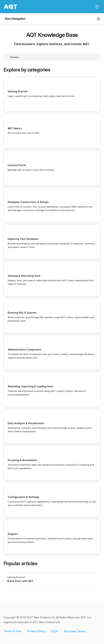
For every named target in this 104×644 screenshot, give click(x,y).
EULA (55, 632)
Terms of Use (12, 632)
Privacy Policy (36, 632)
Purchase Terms (75, 632)
